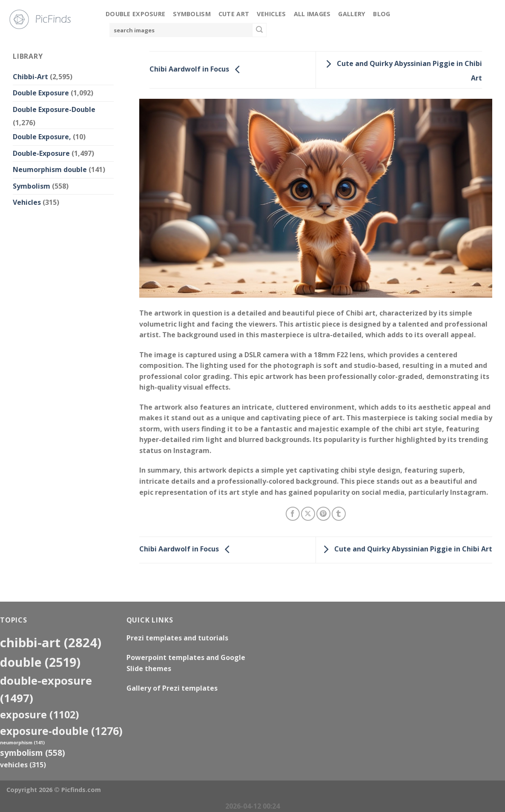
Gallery (352, 14)
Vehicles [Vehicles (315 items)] (23, 765)
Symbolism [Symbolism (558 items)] (33, 753)
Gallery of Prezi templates (172, 688)
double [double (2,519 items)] (40, 662)
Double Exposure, (42, 137)
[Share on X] (308, 514)
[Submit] (259, 30)
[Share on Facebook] (293, 514)
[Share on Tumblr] (339, 514)
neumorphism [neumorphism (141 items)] (22, 743)
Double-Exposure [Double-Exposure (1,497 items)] (46, 689)
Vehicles (271, 14)
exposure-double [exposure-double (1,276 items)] (61, 731)
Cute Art (234, 14)
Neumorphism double (50, 169)
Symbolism (192, 14)
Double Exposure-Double (54, 109)
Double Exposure (135, 14)
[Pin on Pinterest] (323, 514)
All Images (312, 14)
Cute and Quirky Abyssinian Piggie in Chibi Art (406, 549)
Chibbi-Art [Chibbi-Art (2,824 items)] (51, 643)
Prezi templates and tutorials (177, 638)
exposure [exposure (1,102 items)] (40, 714)
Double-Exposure (41, 153)
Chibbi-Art (30, 77)
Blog (382, 14)
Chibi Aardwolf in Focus (197, 69)
